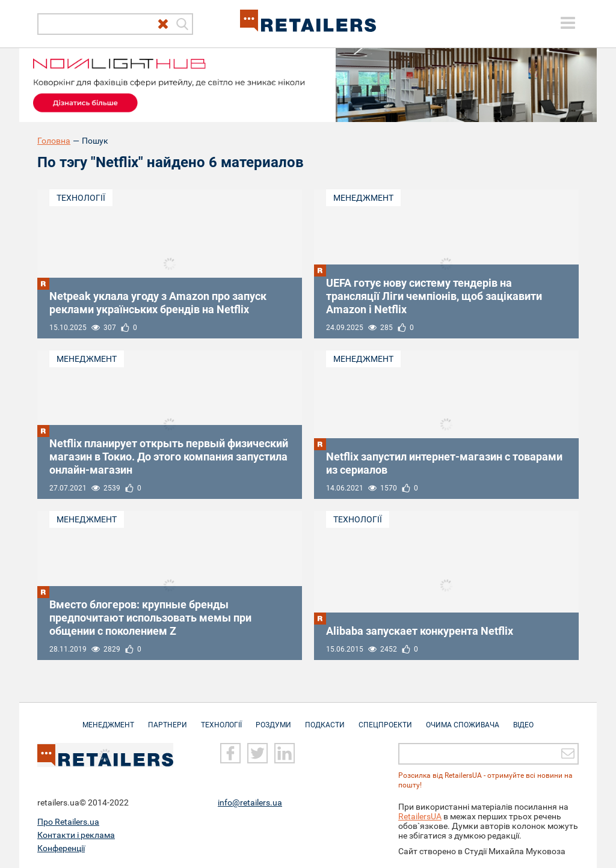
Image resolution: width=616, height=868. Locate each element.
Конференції (61, 848)
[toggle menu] (568, 23)
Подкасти (325, 719)
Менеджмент (363, 198)
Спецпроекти (385, 719)
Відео (523, 719)
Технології (81, 198)
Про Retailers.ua (68, 822)
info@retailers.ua (250, 802)
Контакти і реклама (76, 835)
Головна (54, 141)
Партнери (168, 719)
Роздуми (273, 719)
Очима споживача (463, 719)
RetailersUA (420, 816)
